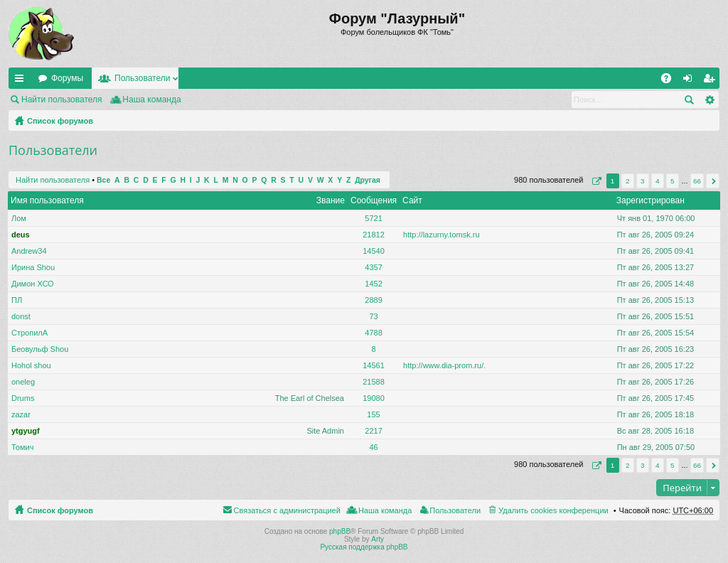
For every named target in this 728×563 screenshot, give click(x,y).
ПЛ (17, 300)
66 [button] (697, 181)
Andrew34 (29, 251)
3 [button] (643, 181)
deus (21, 235)
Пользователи (142, 78)
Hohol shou (31, 365)
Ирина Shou (33, 267)
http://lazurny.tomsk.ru (441, 235)
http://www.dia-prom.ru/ (443, 365)
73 (373, 316)
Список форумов (60, 121)
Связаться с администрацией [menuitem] (287, 510)
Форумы (67, 78)
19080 (374, 398)
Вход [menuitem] (691, 81)
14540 (374, 251)
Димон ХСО (33, 284)
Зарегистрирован (651, 200)
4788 (373, 333)
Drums (23, 398)
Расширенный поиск (709, 100)
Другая (368, 180)
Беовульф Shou (40, 349)
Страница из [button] (595, 181)
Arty (378, 539)
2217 (373, 431)
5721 (373, 218)
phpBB (340, 531)
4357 (373, 267)
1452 (373, 284)
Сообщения (374, 200)
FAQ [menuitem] (671, 81)
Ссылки (22, 81)
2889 (373, 300)
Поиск (689, 100)
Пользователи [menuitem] (455, 510)
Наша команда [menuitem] (151, 100)
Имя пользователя (47, 200)
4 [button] (658, 181)
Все (103, 180)
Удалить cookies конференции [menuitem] (553, 510)
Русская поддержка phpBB (364, 547)
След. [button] (713, 181)
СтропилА (30, 333)
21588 (374, 382)
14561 (374, 365)
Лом (19, 218)
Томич (22, 447)
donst (21, 316)
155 (373, 414)
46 (373, 447)
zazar (21, 414)
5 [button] (673, 181)
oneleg (23, 382)
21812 (374, 235)
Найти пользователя (62, 100)
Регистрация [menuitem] (712, 81)
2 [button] (628, 181)
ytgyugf (26, 431)
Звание (331, 200)
